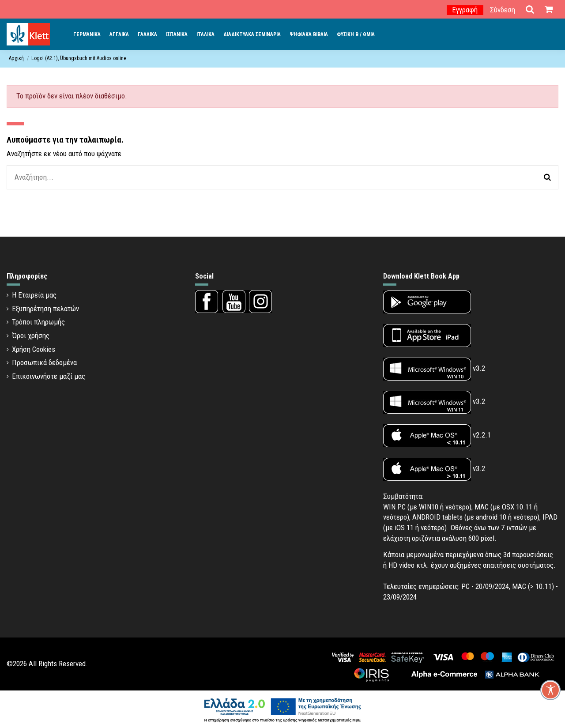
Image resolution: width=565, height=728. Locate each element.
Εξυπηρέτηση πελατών (45, 309)
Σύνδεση (503, 10)
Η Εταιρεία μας (34, 295)
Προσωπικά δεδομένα (44, 362)
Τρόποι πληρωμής (38, 322)
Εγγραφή (465, 10)
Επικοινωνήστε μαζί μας (49, 376)
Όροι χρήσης (31, 336)
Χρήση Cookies (34, 349)
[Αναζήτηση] (547, 177)
